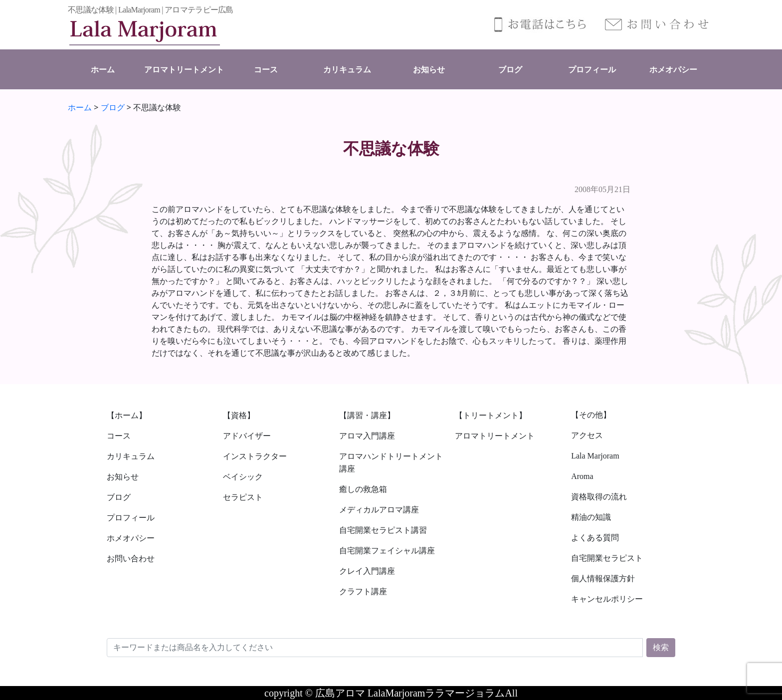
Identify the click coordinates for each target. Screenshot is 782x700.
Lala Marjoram (595, 456)
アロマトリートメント (184, 70)
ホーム (103, 70)
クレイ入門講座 (367, 571)
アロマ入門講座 (367, 436)
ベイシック (243, 477)
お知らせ (429, 70)
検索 (661, 647)
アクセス (587, 435)
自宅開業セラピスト (607, 558)
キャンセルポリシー (607, 599)
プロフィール (592, 70)
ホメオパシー (673, 70)
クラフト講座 (363, 591)
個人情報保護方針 (603, 579)
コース (266, 70)
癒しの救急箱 (363, 489)
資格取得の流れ (599, 497)
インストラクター (255, 456)
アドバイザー (247, 436)
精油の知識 (591, 517)
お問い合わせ (131, 559)
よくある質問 (595, 538)
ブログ (510, 70)
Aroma (582, 476)
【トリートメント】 (491, 415)
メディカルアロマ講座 (379, 510)
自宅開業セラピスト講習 (383, 530)
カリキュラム (347, 70)
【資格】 (239, 415)
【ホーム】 (127, 415)
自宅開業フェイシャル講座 (387, 551)
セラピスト (243, 497)
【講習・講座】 (367, 415)
